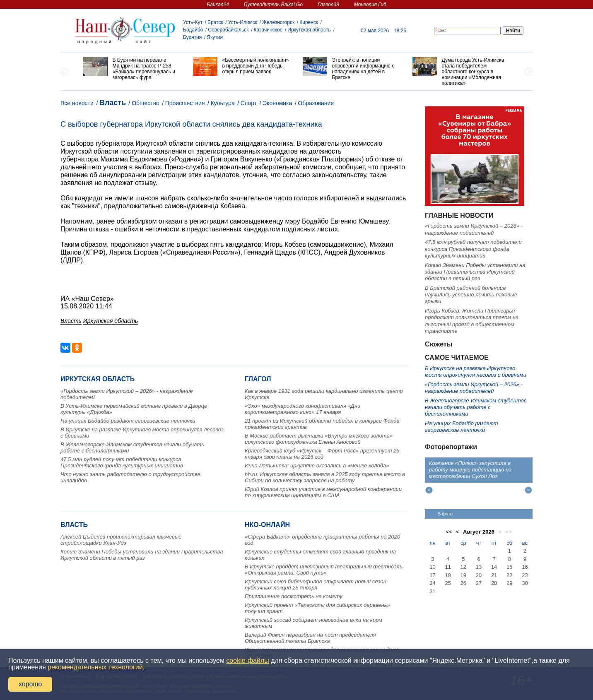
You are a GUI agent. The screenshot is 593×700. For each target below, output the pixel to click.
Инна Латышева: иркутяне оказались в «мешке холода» (317, 465)
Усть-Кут (193, 22)
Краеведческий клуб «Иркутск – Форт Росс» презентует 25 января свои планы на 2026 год (322, 454)
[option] (132, 69)
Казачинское (268, 30)
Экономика (277, 103)
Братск (215, 22)
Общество (146, 103)
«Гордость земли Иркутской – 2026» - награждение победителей (474, 229)
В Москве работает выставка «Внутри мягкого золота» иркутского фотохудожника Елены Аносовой (319, 439)
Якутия (215, 37)
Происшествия (185, 103)
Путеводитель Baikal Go (273, 5)
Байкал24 (218, 5)
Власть (113, 103)
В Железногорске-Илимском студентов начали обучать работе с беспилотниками (476, 407)
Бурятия (192, 37)
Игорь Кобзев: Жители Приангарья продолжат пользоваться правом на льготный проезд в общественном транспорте (472, 321)
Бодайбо (193, 30)
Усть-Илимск (243, 22)
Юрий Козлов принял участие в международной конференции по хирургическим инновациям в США (323, 492)
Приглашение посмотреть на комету (294, 596)
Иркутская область (309, 30)
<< (449, 532)
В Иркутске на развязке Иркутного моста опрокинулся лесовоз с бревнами (476, 372)
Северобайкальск (228, 30)
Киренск (309, 22)
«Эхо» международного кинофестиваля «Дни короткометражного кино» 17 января (303, 409)
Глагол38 (328, 5)
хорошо (30, 684)
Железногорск (278, 22)
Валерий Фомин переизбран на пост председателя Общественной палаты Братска (310, 638)
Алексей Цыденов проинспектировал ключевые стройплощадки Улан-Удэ (121, 540)
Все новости (77, 103)
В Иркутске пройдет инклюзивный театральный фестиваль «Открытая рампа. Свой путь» (324, 570)
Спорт (249, 103)
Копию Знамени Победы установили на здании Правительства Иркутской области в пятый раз (142, 555)
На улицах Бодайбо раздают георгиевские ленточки (128, 421)
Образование (316, 103)
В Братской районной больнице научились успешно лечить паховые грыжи (471, 295)
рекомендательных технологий (95, 667)
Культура (222, 103)
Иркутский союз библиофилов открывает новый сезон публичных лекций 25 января (316, 585)
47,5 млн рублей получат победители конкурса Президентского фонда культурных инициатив (122, 462)
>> (509, 532)
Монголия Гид (370, 5)
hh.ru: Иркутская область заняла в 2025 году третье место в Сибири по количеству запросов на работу (325, 477)
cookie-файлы (247, 660)
